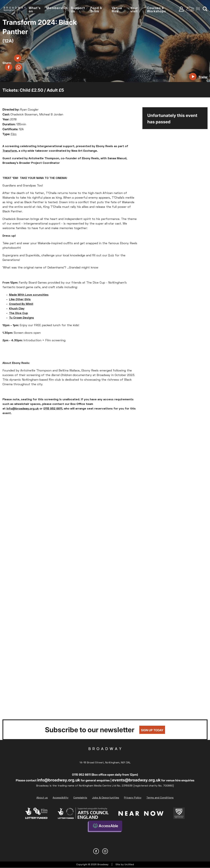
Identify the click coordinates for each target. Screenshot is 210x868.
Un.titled (129, 865)
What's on (35, 10)
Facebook (96, 851)
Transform (10, 151)
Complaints (80, 798)
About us (42, 798)
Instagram (105, 851)
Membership (57, 8)
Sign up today (152, 730)
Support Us (78, 10)
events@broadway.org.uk (136, 780)
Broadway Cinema (105, 754)
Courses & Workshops (156, 10)
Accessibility (61, 798)
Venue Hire (117, 10)
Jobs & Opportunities (106, 798)
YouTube (114, 851)
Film (14, 134)
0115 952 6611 (53, 409)
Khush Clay (17, 309)
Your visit (134, 10)
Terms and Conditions (160, 798)
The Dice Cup (18, 313)
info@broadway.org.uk (23, 409)
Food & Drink (96, 10)
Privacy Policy (133, 798)
